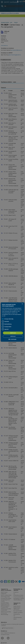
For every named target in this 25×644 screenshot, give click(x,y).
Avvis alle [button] (13, 336)
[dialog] (12, 322)
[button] (12, 339)
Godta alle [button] (13, 333)
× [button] (22, 304)
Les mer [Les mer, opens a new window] (4, 316)
